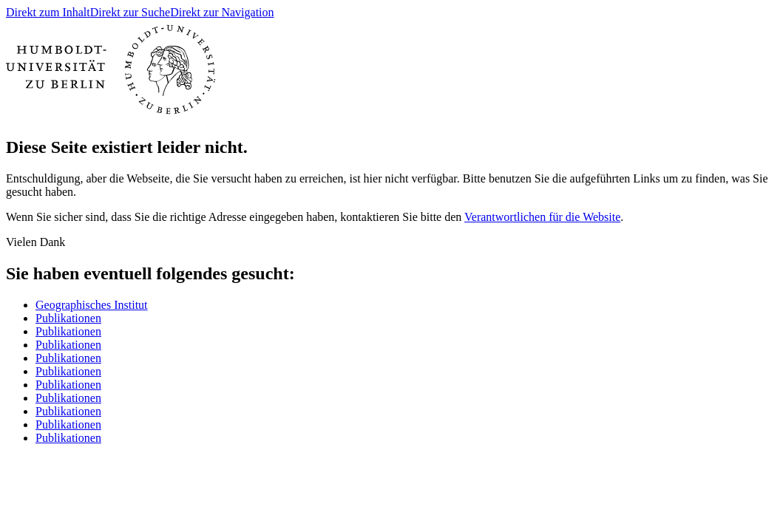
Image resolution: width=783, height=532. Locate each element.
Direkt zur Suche (130, 12)
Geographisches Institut (92, 305)
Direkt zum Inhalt (48, 12)
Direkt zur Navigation (222, 12)
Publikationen (68, 318)
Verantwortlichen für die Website (542, 217)
